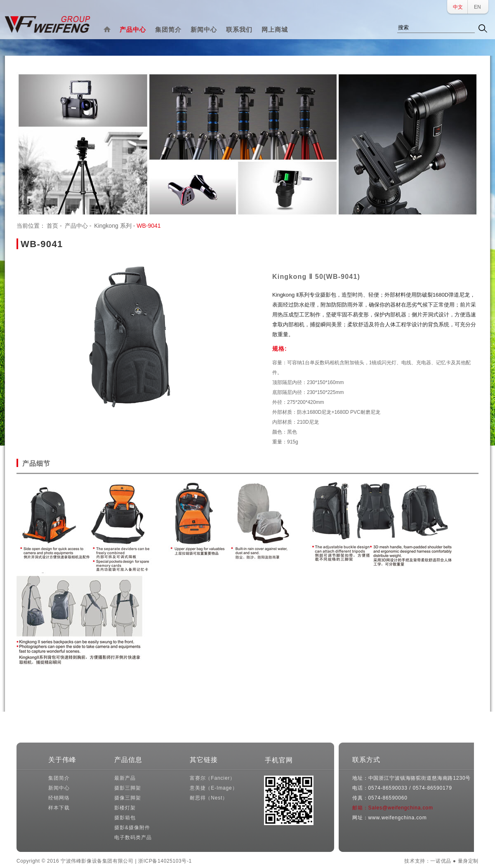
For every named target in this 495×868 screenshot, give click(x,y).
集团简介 (168, 29)
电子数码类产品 (133, 837)
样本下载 (59, 808)
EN (477, 7)
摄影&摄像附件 (132, 828)
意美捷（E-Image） (214, 788)
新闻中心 (204, 29)
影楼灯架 (125, 808)
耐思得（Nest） (209, 798)
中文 (458, 7)
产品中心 (133, 29)
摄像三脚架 (127, 798)
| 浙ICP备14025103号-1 (163, 861)
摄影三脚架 (127, 788)
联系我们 (239, 29)
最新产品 (125, 778)
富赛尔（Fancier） (212, 778)
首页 (52, 226)
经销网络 (59, 798)
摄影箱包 (125, 818)
